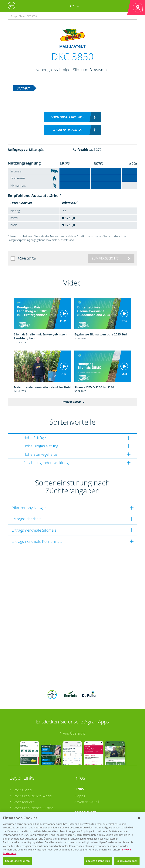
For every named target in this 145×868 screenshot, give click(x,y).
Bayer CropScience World (32, 771)
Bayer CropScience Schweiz (34, 789)
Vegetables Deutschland (31, 801)
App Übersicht (74, 708)
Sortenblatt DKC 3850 (68, 117)
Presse (18, 795)
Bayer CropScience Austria (33, 783)
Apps (81, 771)
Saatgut (83, 801)
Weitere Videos (72, 402)
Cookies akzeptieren (98, 861)
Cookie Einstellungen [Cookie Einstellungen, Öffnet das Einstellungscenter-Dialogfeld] (17, 861)
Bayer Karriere (23, 777)
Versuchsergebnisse (68, 130)
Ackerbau (85, 795)
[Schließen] (139, 818)
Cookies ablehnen (127, 861)
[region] (72, 840)
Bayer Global (22, 765)
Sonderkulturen (89, 807)
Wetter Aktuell (88, 777)
